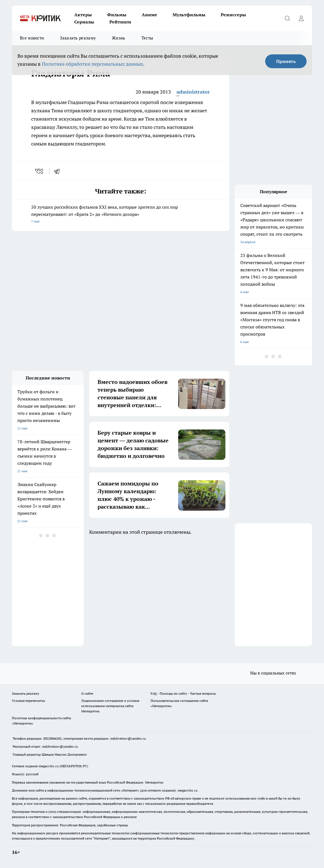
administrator (193, 92)
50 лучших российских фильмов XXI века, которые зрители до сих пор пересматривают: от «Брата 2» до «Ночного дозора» (121, 215)
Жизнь (119, 38)
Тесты (147, 38)
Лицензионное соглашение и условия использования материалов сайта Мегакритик (110, 706)
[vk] (40, 171)
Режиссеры (233, 15)
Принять (286, 61)
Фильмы (117, 15)
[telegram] (59, 171)
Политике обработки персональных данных (92, 64)
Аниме (149, 15)
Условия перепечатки (28, 701)
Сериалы (84, 22)
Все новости (32, 38)
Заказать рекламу (78, 38)
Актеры (83, 15)
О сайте (87, 693)
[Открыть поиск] (287, 18)
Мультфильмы (189, 15)
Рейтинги (120, 22)
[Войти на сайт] (301, 18)
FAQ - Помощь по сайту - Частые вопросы (183, 693)
